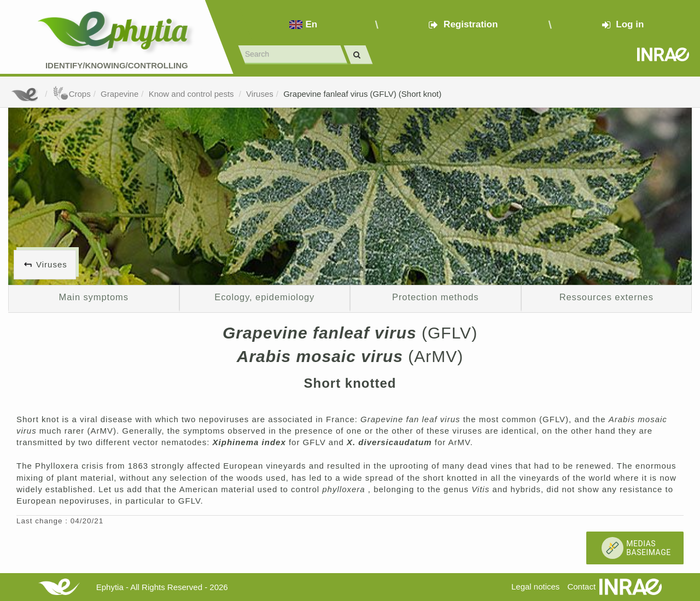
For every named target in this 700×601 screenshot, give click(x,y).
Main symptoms (94, 297)
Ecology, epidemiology (264, 297)
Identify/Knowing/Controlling (117, 65)
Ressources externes (606, 297)
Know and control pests (192, 94)
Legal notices (535, 587)
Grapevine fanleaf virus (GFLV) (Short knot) (362, 94)
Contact (581, 587)
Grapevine (119, 94)
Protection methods (436, 297)
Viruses (260, 94)
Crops (72, 94)
